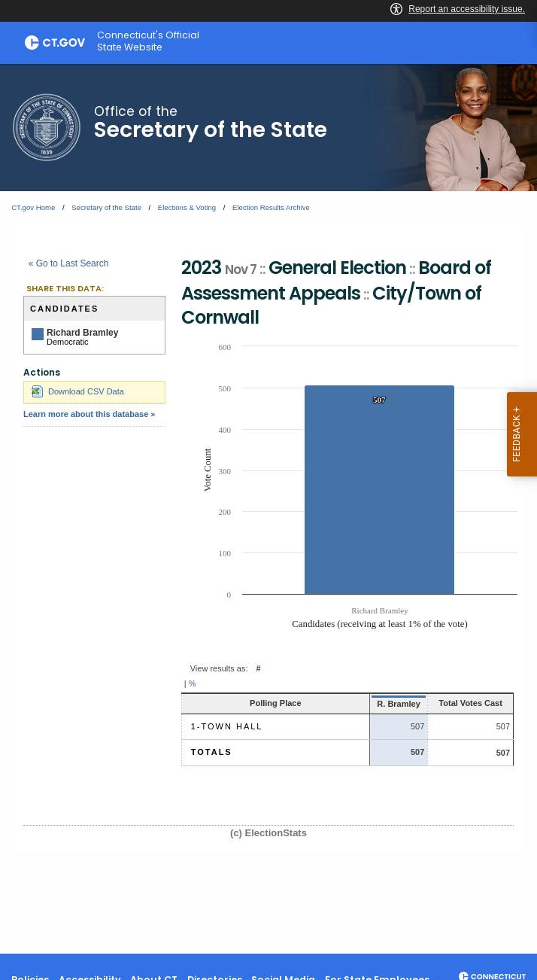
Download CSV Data (78, 391)
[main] (268, 509)
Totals (212, 752)
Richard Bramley (82, 333)
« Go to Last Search (69, 263)
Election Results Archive (271, 207)
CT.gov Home (33, 207)
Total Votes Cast (461, 703)
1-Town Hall (227, 726)
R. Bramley (377, 704)
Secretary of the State (106, 207)
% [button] (193, 683)
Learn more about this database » (89, 414)
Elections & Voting (187, 207)
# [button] (259, 668)
